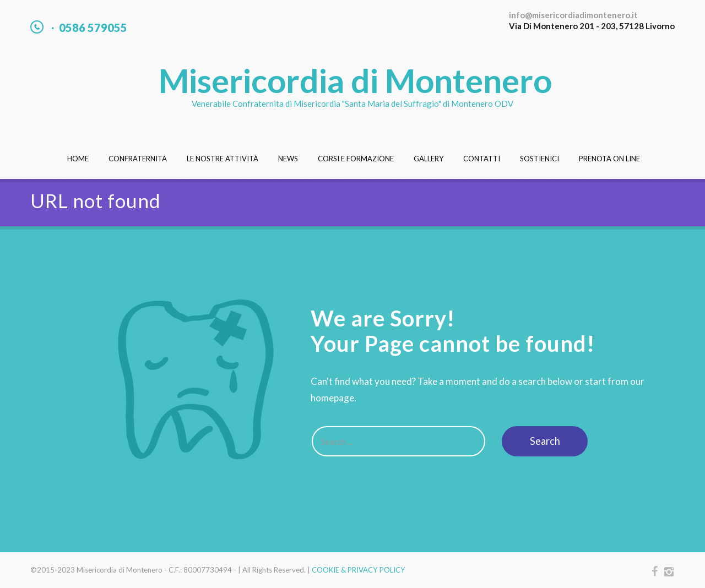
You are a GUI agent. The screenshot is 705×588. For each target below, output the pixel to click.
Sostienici (539, 159)
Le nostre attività (223, 159)
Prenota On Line (609, 159)
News (288, 159)
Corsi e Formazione (356, 159)
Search (545, 441)
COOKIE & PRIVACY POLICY (359, 570)
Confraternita (138, 159)
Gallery (429, 159)
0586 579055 (93, 28)
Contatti (482, 159)
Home (78, 159)
